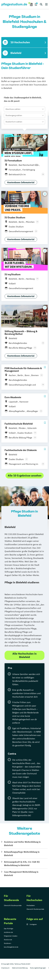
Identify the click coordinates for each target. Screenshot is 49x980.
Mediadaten (31, 905)
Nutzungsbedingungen (38, 968)
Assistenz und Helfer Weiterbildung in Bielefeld (22, 844)
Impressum (5, 968)
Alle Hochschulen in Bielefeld (24, 655)
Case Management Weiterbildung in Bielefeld (21, 874)
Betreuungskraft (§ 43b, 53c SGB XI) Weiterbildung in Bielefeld (22, 864)
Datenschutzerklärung (20, 968)
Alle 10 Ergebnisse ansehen (25, 475)
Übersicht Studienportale (13, 905)
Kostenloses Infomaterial (21, 182)
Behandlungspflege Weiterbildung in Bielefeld (22, 854)
